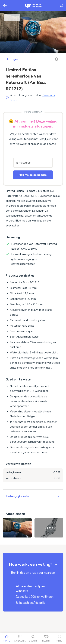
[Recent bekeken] (46, 638)
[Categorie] (20, 638)
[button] (33, 496)
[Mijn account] (59, 638)
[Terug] (5, 6)
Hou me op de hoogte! (33, 175)
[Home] (7, 638)
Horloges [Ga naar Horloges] (12, 59)
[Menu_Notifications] (62, 6)
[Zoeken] (33, 638)
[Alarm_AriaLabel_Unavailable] (56, 59)
